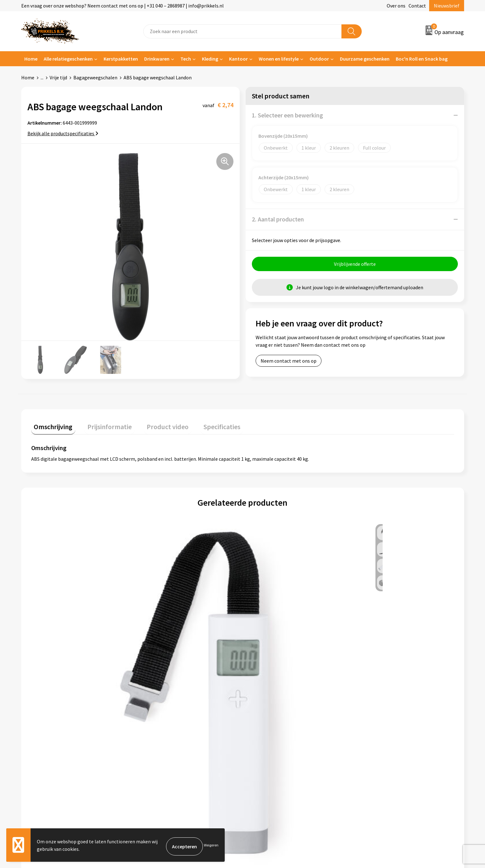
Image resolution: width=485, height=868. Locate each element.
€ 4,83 (53, 636)
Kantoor (238, 59)
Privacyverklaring (379, 723)
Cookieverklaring (378, 713)
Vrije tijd (58, 77)
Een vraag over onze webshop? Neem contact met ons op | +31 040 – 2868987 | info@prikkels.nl (122, 6)
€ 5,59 (264, 636)
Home (31, 59)
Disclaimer (372, 732)
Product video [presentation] (154, 424)
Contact (417, 6)
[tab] (51, 426)
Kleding (210, 59)
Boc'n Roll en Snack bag (422, 59)
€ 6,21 (158, 636)
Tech (186, 59)
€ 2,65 (370, 636)
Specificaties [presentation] (203, 424)
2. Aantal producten (278, 219)
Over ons (396, 6)
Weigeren (211, 846)
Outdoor (319, 59)
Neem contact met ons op (289, 364)
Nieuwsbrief (447, 6)
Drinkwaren (157, 59)
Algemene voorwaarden (385, 704)
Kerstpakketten (121, 59)
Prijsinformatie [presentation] (101, 424)
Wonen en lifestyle (279, 59)
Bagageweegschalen (95, 77)
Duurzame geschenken (365, 59)
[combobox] (243, 31)
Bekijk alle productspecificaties (63, 133)
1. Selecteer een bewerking (287, 115)
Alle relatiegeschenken (68, 59)
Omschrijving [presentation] (51, 424)
